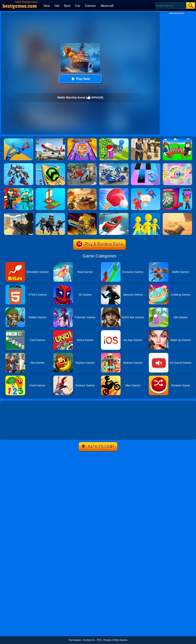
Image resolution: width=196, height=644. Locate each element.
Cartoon (90, 6)
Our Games (75, 640)
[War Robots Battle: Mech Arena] (19, 165)
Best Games (121, 640)
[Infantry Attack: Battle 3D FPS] (50, 214)
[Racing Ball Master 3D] (50, 165)
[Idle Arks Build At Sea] (50, 189)
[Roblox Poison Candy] (177, 140)
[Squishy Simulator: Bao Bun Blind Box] (177, 165)
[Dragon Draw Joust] (19, 140)
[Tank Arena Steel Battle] (82, 189)
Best (67, 6)
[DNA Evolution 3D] (82, 140)
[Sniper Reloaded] (19, 214)
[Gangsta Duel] (82, 165)
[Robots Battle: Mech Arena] (114, 165)
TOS (99, 640)
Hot (57, 6)
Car (78, 6)
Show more (13, 432)
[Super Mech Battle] (82, 214)
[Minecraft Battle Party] (19, 189)
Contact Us (89, 640)
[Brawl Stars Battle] (177, 189)
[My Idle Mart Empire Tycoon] (114, 140)
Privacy (107, 640)
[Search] (171, 6)
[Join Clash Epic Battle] (146, 214)
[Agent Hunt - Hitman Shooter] (146, 140)
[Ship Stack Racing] (114, 214)
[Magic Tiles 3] (146, 165)
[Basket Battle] (146, 189)
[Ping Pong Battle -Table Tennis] (114, 189)
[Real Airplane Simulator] (50, 140)
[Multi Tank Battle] (177, 214)
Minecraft (107, 6)
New (47, 6)
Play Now (80, 79)
